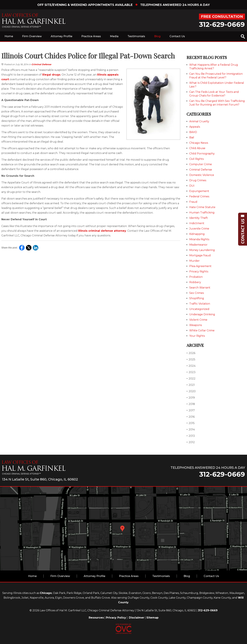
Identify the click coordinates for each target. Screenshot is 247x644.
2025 (191, 359)
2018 (191, 404)
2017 (191, 410)
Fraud (193, 202)
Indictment (197, 223)
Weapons (196, 325)
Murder (194, 261)
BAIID (193, 132)
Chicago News (199, 143)
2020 (191, 391)
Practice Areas (91, 36)
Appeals (195, 127)
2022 (191, 379)
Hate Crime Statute (202, 207)
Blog (157, 36)
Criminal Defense (41, 64)
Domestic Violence (202, 175)
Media (114, 36)
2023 (191, 372)
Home (9, 36)
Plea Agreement (200, 266)
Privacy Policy (116, 618)
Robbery (195, 282)
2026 (191, 353)
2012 (191, 442)
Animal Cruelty (199, 121)
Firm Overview (32, 36)
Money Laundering (202, 250)
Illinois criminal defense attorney (102, 231)
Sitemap (152, 618)
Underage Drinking (202, 314)
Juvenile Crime (199, 229)
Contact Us (177, 36)
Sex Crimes (197, 293)
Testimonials (136, 36)
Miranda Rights (199, 239)
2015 (191, 423)
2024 (191, 366)
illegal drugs (51, 75)
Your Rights (197, 336)
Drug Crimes (198, 180)
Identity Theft (199, 218)
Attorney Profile (61, 36)
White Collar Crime (202, 330)
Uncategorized (199, 309)
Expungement (199, 191)
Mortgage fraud (200, 255)
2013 (191, 436)
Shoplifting (197, 298)
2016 (191, 417)
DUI (192, 186)
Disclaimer (137, 618)
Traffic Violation (200, 304)
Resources (96, 618)
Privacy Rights (199, 271)
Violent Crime (198, 320)
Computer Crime (201, 164)
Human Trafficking (202, 213)
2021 (191, 385)
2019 (191, 398)
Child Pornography (202, 154)
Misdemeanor (198, 245)
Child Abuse (197, 148)
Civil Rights (196, 159)
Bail (192, 137)
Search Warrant (200, 288)
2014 (191, 429)
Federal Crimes (199, 196)
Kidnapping (197, 234)
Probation (196, 277)
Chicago (46, 593)
